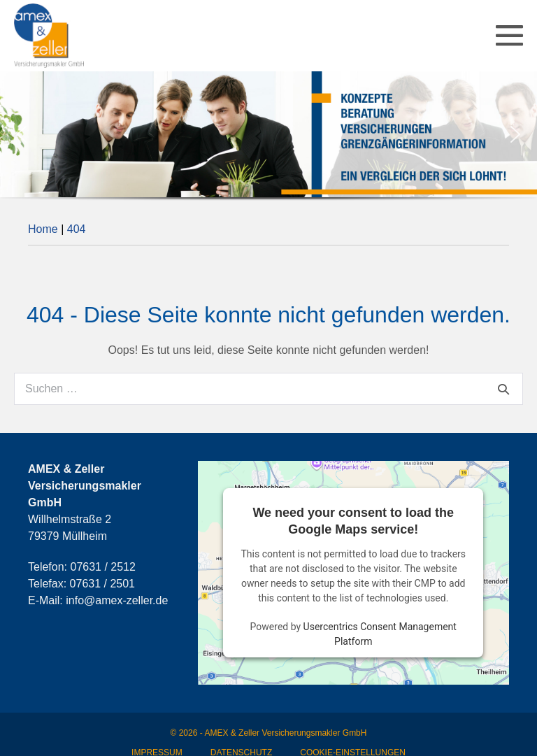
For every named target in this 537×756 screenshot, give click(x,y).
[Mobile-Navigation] (509, 35)
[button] (22, 134)
